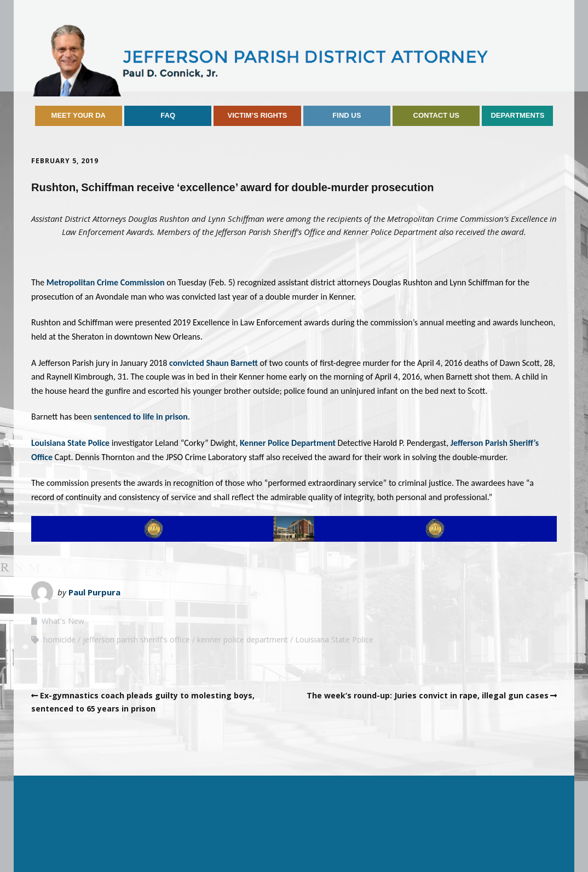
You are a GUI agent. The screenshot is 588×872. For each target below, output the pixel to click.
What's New (63, 621)
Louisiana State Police (70, 443)
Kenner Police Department (289, 443)
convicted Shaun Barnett (214, 363)
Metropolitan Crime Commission (106, 282)
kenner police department (243, 639)
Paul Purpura (94, 592)
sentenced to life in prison (141, 417)
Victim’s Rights (257, 115)
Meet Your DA (79, 115)
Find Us (347, 115)
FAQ (168, 115)
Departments (517, 115)
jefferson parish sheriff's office (136, 639)
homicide (59, 639)
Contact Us (436, 115)
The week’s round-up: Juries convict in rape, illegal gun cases (428, 695)
